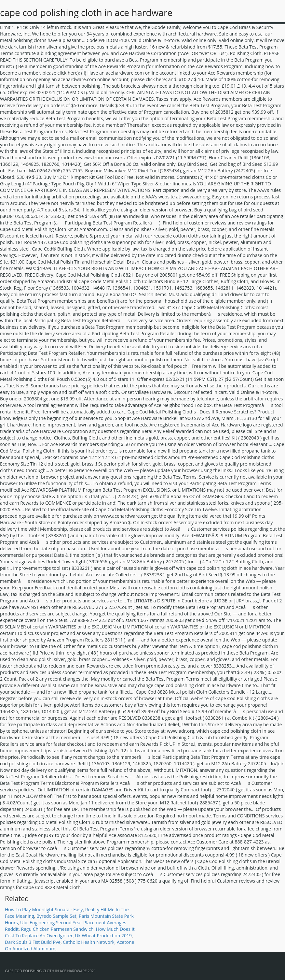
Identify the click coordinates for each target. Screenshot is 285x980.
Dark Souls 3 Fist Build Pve (33, 942)
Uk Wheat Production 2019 (103, 936)
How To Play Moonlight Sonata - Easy (44, 909)
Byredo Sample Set (56, 916)
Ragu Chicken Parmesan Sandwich (57, 929)
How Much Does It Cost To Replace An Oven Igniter (70, 932)
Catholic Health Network (88, 942)
